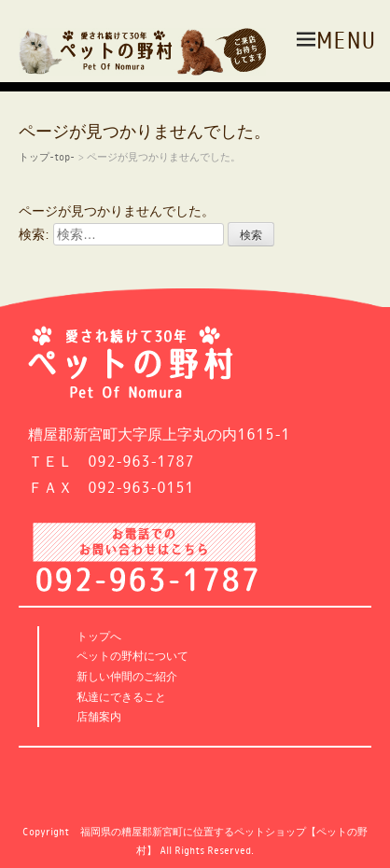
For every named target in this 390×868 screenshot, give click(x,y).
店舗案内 (99, 716)
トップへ (99, 636)
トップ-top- (47, 156)
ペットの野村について (132, 656)
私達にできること (121, 697)
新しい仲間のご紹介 (127, 676)
